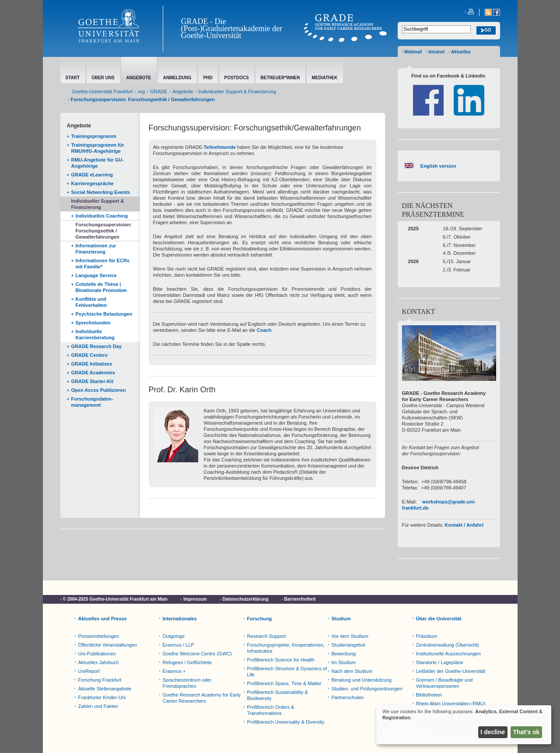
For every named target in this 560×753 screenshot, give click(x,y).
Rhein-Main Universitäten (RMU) (451, 704)
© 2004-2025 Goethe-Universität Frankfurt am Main (115, 599)
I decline (493, 732)
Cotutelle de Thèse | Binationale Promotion (101, 287)
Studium (341, 619)
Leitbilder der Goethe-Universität (451, 671)
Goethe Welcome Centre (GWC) (197, 654)
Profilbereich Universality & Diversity (286, 722)
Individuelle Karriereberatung (95, 334)
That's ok (527, 732)
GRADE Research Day (97, 346)
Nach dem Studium (352, 671)
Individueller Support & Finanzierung (237, 91)
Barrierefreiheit (300, 599)
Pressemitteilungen (99, 636)
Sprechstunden (93, 323)
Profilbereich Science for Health (281, 660)
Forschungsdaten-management (92, 402)
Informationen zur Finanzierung (96, 249)
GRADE (159, 91)
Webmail (413, 52)
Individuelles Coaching (102, 216)
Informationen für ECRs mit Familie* (103, 264)
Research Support (267, 636)
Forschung (260, 619)
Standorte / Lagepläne (440, 662)
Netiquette (134, 607)
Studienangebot (348, 645)
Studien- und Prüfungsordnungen (367, 689)
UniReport (89, 671)
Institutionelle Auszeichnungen (448, 654)
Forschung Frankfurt (100, 680)
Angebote (183, 91)
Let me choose (404, 732)
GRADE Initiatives (92, 364)
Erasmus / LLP (178, 645)
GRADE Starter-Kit (93, 381)
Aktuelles (461, 52)
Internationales (180, 619)
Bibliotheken (429, 695)
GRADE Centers (90, 355)
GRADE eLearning (92, 175)
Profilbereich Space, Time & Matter (284, 683)
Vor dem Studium (350, 636)
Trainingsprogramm (94, 136)
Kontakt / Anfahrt (464, 525)
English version (437, 166)
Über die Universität (439, 619)
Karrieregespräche (93, 183)
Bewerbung (344, 654)
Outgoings (174, 636)
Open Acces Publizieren (99, 390)
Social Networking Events (101, 192)
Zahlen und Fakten (98, 706)
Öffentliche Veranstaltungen (108, 645)
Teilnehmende (220, 147)
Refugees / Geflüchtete (187, 662)
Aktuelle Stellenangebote (105, 689)
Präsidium (427, 636)
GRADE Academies (93, 373)
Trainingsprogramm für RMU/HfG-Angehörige (98, 148)
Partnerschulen (348, 697)
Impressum (195, 599)
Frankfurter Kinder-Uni (102, 697)
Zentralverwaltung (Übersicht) (448, 645)
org (141, 91)
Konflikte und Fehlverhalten (91, 302)
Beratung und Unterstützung (362, 680)
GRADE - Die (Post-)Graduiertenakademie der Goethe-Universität (232, 28)
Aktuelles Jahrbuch (99, 662)
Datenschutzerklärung (246, 599)
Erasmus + (174, 671)
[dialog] (464, 725)
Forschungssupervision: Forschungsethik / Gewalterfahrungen (104, 231)
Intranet (436, 52)
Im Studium (344, 662)
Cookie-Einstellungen (85, 607)
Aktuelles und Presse (103, 619)
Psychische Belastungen (104, 314)
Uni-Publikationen (97, 654)
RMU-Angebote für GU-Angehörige (98, 163)
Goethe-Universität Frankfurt (103, 91)
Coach (264, 330)
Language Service (96, 275)
